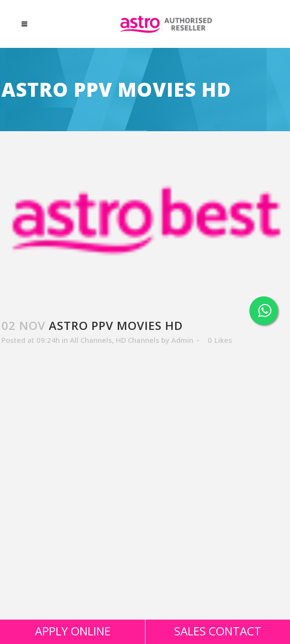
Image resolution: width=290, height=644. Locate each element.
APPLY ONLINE (73, 631)
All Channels (91, 340)
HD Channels (138, 340)
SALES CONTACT (218, 631)
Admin (182, 340)
